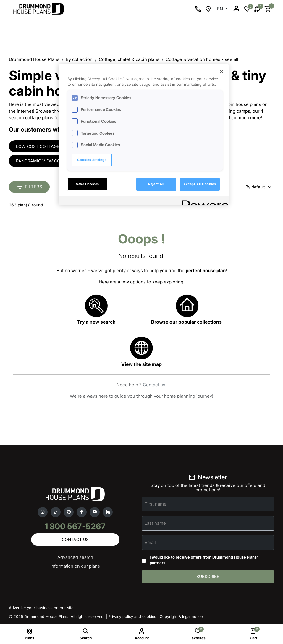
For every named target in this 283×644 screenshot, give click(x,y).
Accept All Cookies (200, 184)
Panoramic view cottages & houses (57, 161)
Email (150, 543)
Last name (155, 523)
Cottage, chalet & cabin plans (129, 59)
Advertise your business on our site (41, 609)
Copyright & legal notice (181, 617)
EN (221, 9)
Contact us (154, 385)
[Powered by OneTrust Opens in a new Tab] (203, 202)
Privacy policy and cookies (132, 617)
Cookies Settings (92, 160)
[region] (143, 135)
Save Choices (88, 184)
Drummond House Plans (34, 59)
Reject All (156, 184)
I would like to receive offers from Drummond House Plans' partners (204, 561)
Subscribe (208, 577)
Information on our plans (75, 567)
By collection (79, 59)
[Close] (221, 72)
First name (156, 504)
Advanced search (75, 558)
